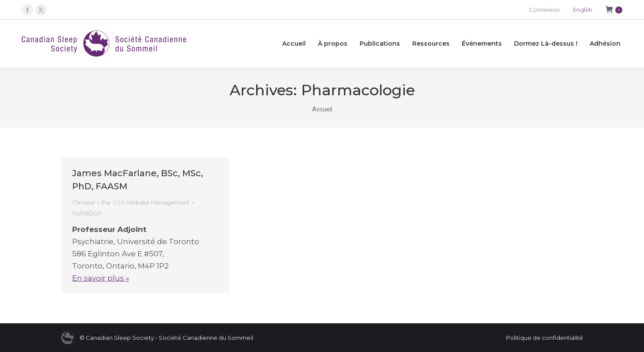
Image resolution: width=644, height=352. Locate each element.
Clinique (84, 202)
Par (146, 202)
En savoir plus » (101, 278)
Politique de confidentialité (545, 338)
